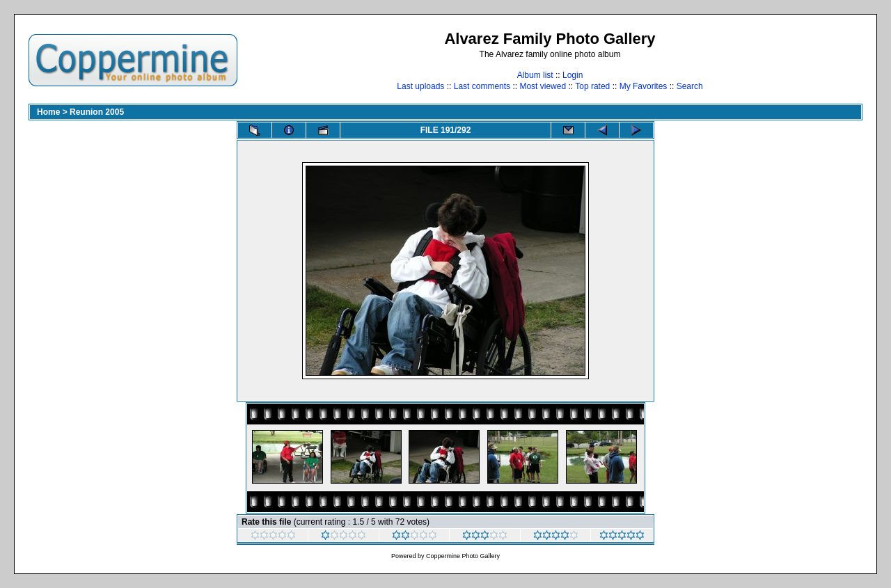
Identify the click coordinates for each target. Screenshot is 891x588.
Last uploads (420, 86)
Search (690, 86)
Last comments (482, 86)
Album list (535, 75)
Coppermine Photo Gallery (463, 556)
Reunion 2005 (97, 112)
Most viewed (543, 86)
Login (573, 75)
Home (48, 112)
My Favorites (644, 86)
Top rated (592, 86)
